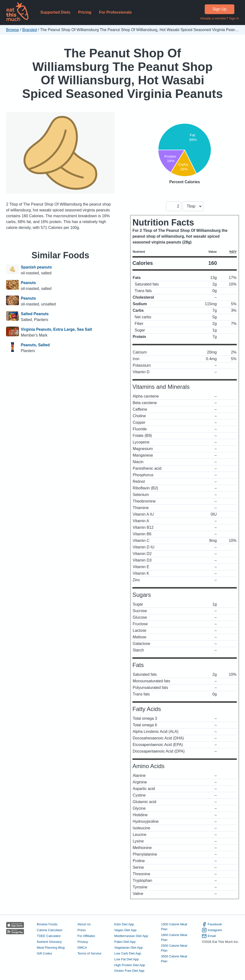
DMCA (82, 948)
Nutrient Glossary (49, 942)
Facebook (212, 924)
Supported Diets (55, 12)
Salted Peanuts (35, 314)
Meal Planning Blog (51, 948)
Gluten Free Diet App (129, 971)
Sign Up (220, 9)
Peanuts (28, 283)
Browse (12, 30)
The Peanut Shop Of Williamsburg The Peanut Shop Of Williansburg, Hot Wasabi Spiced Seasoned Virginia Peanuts (123, 73)
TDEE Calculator (49, 936)
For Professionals (115, 12)
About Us (84, 924)
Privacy (83, 942)
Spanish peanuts (36, 267)
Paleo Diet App (125, 942)
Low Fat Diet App (127, 959)
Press (82, 930)
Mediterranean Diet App (131, 936)
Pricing (85, 12)
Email (209, 936)
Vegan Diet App (125, 930)
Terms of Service (89, 953)
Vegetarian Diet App (128, 948)
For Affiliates (86, 936)
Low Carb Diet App (128, 953)
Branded (30, 30)
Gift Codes (45, 953)
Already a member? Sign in (220, 18)
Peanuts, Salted (35, 345)
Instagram (212, 930)
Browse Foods (47, 924)
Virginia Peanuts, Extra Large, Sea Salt (56, 329)
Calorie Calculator (50, 930)
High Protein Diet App (130, 965)
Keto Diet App (124, 924)
